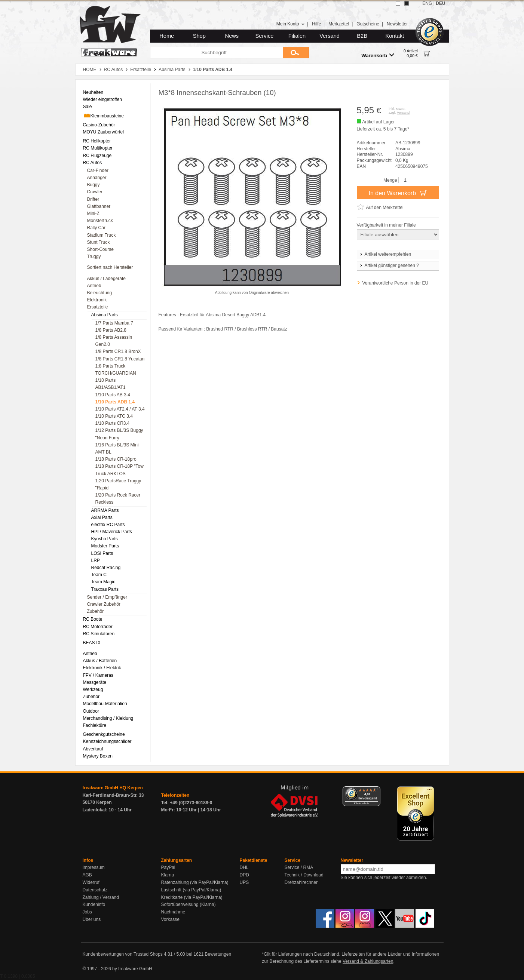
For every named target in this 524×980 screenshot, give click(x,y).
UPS (244, 882)
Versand (330, 36)
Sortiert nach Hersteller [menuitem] (110, 267)
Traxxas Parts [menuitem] (105, 589)
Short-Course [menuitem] (100, 249)
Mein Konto (291, 24)
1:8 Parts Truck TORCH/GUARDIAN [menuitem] (116, 370)
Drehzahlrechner (301, 882)
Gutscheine (368, 24)
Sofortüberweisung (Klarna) (189, 904)
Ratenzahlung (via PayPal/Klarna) (195, 882)
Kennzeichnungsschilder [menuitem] (107, 741)
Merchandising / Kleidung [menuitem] (108, 718)
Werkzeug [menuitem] (93, 689)
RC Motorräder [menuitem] (98, 627)
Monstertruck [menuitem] (100, 221)
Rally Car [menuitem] (96, 228)
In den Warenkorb (398, 193)
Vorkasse (170, 919)
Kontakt (395, 36)
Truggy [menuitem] (94, 256)
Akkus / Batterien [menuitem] (100, 661)
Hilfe (316, 24)
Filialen (297, 36)
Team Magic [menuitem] (103, 582)
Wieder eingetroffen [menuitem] (103, 99)
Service (265, 36)
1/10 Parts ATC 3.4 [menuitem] (114, 416)
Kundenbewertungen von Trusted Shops (123, 954)
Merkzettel (339, 24)
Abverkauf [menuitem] (93, 749)
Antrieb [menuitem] (94, 286)
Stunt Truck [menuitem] (99, 242)
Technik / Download (304, 875)
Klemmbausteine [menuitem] (103, 116)
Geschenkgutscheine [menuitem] (104, 734)
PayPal (168, 867)
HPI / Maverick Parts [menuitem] (112, 532)
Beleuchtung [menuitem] (100, 293)
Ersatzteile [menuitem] (98, 307)
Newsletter (397, 24)
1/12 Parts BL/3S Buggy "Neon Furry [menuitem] (119, 434)
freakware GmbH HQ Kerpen (113, 788)
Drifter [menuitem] (93, 199)
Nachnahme (173, 912)
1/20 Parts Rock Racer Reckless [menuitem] (118, 499)
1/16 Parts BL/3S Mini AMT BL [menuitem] (117, 448)
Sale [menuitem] (88, 107)
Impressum (94, 867)
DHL (244, 867)
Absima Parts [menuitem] (105, 315)
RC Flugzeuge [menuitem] (97, 156)
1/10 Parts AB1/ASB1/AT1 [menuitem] (111, 384)
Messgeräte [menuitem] (95, 682)
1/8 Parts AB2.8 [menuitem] (111, 330)
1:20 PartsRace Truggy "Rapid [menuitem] (118, 484)
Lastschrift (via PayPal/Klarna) (191, 890)
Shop (199, 36)
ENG (427, 3)
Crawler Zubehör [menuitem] (104, 604)
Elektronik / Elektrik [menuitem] (102, 668)
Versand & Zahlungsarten (368, 961)
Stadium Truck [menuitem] (102, 235)
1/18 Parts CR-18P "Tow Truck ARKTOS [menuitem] (119, 470)
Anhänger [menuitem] (97, 178)
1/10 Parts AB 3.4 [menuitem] (113, 395)
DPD (244, 875)
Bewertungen (218, 954)
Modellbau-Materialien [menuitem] (105, 704)
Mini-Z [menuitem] (93, 213)
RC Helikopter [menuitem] (97, 141)
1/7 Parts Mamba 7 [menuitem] (114, 323)
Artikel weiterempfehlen (385, 254)
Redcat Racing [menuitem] (106, 568)
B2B (362, 36)
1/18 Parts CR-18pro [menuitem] (116, 459)
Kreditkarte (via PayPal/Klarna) (192, 897)
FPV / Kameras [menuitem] (98, 675)
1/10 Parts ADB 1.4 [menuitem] (115, 402)
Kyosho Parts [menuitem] (105, 539)
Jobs (87, 912)
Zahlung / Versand (101, 897)
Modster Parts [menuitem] (105, 546)
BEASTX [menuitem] (92, 643)
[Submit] (296, 53)
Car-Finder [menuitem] (98, 170)
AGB (87, 875)
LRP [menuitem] (96, 560)
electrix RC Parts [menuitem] (108, 525)
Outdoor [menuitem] (91, 711)
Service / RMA (299, 867)
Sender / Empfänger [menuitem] (107, 597)
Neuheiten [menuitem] (93, 92)
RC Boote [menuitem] (93, 619)
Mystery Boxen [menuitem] (98, 756)
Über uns (92, 919)
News (232, 36)
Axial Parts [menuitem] (102, 517)
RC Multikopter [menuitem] (98, 148)
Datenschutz (95, 890)
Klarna (168, 875)
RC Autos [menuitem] (93, 163)
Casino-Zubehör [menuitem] (99, 125)
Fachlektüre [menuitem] (95, 725)
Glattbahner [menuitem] (99, 206)
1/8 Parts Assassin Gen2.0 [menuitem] (114, 341)
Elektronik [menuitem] (97, 300)
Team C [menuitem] (99, 575)
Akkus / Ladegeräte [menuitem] (106, 279)
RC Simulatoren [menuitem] (99, 634)
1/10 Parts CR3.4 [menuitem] (113, 423)
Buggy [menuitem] (94, 185)
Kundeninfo (94, 904)
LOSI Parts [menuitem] (102, 553)
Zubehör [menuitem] (96, 611)
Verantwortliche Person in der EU (396, 283)
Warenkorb (378, 55)
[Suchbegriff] (216, 53)
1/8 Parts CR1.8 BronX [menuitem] (118, 351)
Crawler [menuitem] (95, 192)
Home (167, 36)
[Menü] (376, 791)
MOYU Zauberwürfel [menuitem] (103, 132)
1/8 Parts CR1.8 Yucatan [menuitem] (120, 359)
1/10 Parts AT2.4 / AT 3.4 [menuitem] (120, 409)
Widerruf (91, 882)
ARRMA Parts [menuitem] (105, 510)
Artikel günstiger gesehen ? (389, 265)
